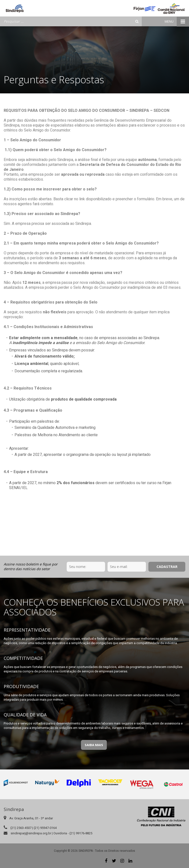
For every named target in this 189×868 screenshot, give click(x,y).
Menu (177, 22)
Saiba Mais (94, 745)
